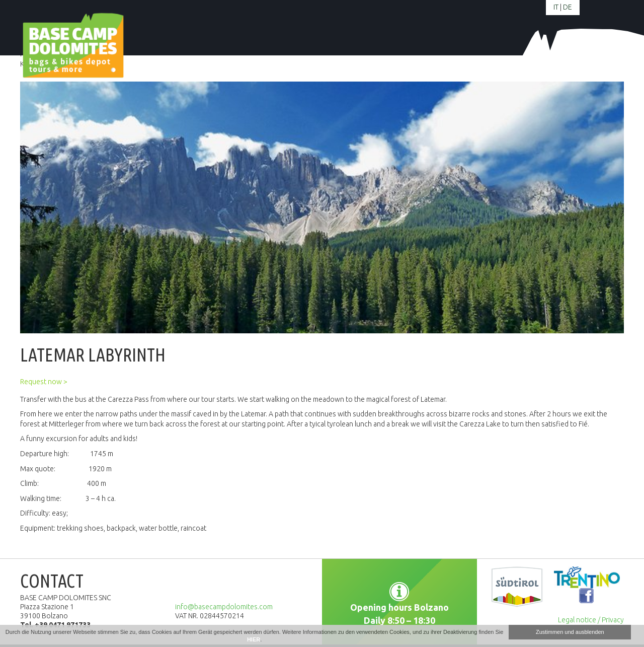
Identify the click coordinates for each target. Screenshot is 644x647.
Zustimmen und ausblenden (570, 632)
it (556, 7)
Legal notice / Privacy (591, 620)
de (568, 7)
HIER (254, 639)
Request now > (44, 382)
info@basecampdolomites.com (224, 607)
